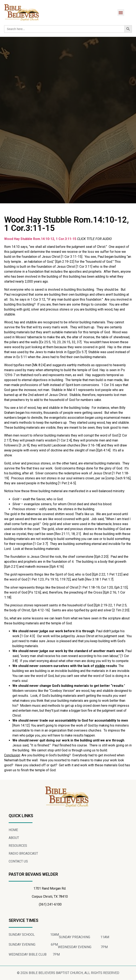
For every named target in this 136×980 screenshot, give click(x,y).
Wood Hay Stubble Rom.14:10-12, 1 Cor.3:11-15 (40, 239)
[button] (121, 13)
